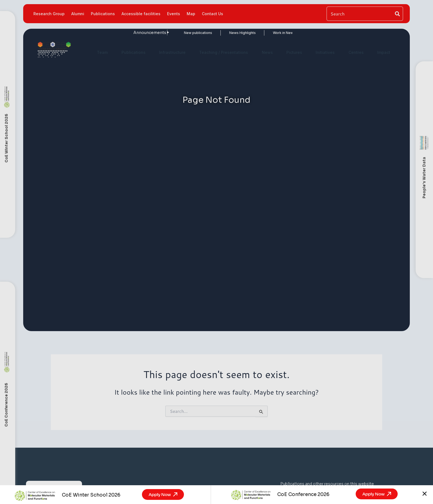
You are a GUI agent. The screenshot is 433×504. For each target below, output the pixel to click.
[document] (216, 252)
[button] (425, 494)
